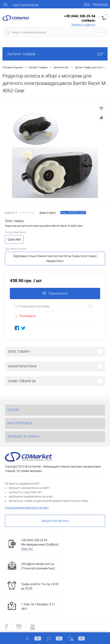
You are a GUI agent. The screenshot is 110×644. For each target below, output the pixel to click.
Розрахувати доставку (32, 306)
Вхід (87, 4)
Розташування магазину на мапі (27, 508)
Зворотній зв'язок (55, 521)
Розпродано (25, 316)
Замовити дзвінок (83, 25)
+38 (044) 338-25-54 (80, 16)
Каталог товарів (55, 54)
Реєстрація (100, 4)
